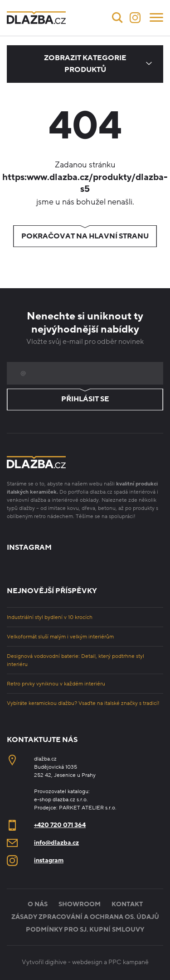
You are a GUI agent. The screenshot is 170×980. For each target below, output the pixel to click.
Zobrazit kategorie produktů (85, 64)
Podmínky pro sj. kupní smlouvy (85, 930)
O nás (38, 904)
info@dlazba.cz (56, 843)
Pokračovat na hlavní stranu (85, 236)
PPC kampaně (129, 962)
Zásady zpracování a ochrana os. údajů (85, 917)
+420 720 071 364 (60, 825)
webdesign (87, 962)
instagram (49, 860)
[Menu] (156, 17)
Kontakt (127, 904)
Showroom (80, 904)
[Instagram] (135, 18)
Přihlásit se (85, 400)
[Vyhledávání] (117, 18)
